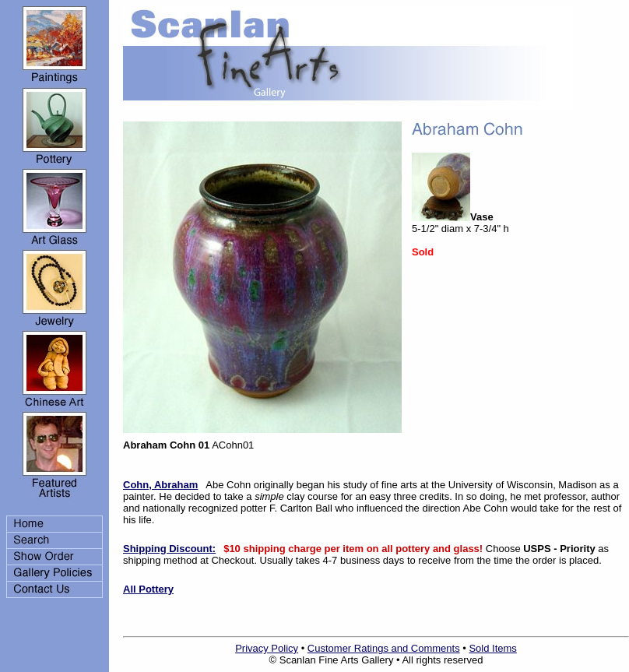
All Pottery (148, 589)
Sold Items (492, 648)
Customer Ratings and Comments (384, 648)
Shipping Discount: (169, 549)
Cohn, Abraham (160, 485)
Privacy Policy (267, 648)
